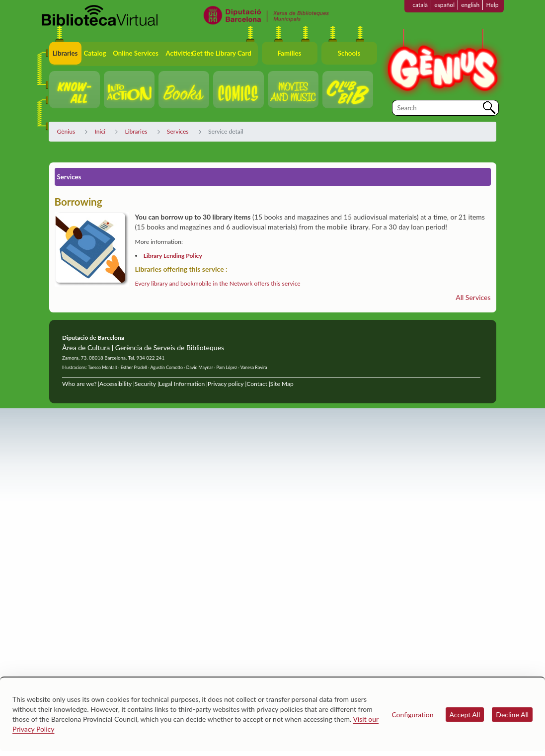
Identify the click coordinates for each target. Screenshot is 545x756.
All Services (473, 297)
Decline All (512, 715)
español (444, 5)
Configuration (412, 715)
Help (492, 5)
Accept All (465, 715)
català (420, 5)
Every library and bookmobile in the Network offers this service (218, 283)
